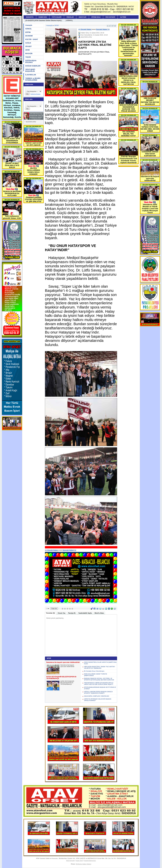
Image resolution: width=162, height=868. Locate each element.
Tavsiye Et (72, 613)
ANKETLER (83, 17)
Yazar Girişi (79, 861)
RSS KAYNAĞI (110, 17)
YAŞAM (28, 57)
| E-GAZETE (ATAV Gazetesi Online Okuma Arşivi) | (44, 20)
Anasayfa (29, 25)
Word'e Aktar (99, 613)
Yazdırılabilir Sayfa (85, 613)
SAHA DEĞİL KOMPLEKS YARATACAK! (97, 696)
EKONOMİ (29, 36)
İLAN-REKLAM (31, 75)
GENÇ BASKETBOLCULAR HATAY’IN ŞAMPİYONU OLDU (100, 663)
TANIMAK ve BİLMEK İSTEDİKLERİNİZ (33, 79)
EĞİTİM (28, 32)
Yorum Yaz (61, 613)
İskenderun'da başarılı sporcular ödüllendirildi (67, 666)
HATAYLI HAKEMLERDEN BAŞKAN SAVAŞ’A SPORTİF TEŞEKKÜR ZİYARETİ (98, 692)
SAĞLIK (28, 43)
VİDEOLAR (70, 17)
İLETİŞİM (123, 17)
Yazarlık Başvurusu (90, 861)
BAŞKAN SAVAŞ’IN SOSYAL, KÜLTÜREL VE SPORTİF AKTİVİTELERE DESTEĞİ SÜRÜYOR (99, 679)
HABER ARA (43, 17)
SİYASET (28, 46)
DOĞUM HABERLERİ (33, 66)
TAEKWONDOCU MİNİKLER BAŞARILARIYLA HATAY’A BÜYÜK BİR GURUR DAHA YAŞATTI (99, 684)
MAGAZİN (29, 54)
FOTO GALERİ (57, 17)
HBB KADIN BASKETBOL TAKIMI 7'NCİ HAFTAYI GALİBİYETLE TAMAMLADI (99, 667)
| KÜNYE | (69, 20)
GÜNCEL (29, 29)
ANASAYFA (30, 17)
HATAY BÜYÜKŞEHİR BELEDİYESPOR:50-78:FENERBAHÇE (67, 683)
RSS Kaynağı (70, 861)
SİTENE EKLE (96, 17)
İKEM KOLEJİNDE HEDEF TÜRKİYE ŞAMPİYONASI (96, 675)
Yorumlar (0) (50, 613)
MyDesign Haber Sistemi (83, 864)
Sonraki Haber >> (103, 29)
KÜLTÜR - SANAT (32, 39)
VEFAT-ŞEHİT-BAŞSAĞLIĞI (30, 70)
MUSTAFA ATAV (31, 122)
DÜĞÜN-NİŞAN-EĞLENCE (31, 62)
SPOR (27, 50)
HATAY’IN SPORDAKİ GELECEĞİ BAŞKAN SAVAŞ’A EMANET (98, 700)
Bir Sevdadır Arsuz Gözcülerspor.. (94, 671)
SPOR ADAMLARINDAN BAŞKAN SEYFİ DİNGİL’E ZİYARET (100, 688)
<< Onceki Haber (85, 29)
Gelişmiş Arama (35, 94)
